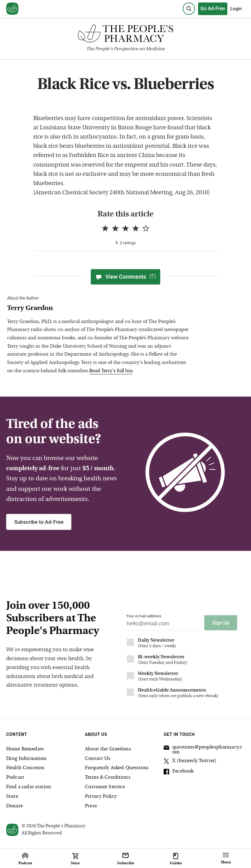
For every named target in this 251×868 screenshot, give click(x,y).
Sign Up (221, 623)
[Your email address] (162, 625)
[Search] (189, 9)
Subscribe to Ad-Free (39, 522)
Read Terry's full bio (111, 371)
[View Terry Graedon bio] (99, 309)
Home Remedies (25, 749)
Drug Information (26, 759)
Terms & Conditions (108, 777)
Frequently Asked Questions (117, 768)
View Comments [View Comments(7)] (125, 277)
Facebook (179, 772)
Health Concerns (25, 768)
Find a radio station (29, 787)
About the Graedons (108, 749)
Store (12, 797)
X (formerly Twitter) (190, 762)
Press (91, 806)
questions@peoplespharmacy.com (203, 750)
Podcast (15, 777)
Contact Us (98, 759)
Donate (14, 806)
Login (236, 9)
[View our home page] (12, 9)
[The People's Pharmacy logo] (125, 35)
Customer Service (105, 787)
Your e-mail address (144, 616)
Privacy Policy (101, 797)
